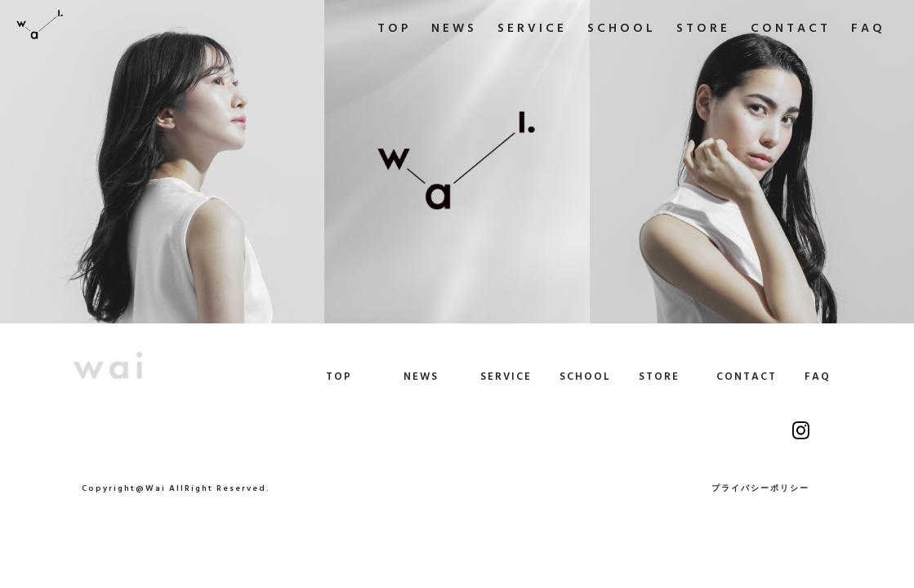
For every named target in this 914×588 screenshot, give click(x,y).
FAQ (818, 377)
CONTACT (747, 377)
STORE (659, 377)
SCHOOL (585, 377)
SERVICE (506, 377)
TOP (339, 377)
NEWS (421, 377)
